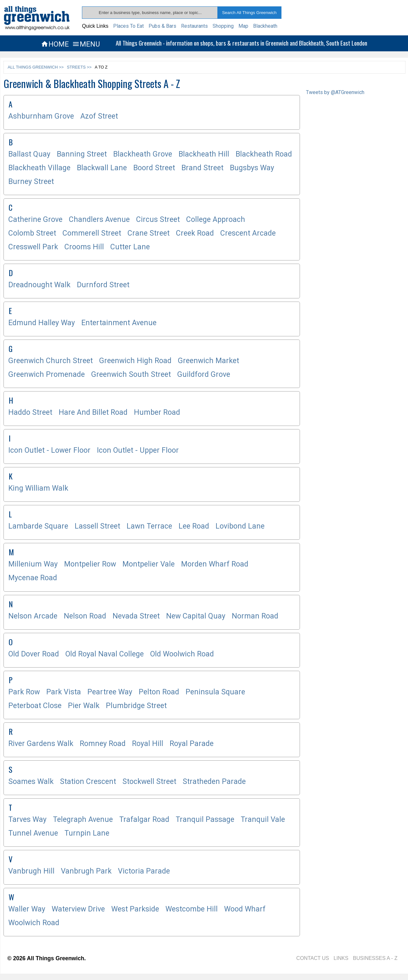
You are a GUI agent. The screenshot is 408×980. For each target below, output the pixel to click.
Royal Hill (148, 744)
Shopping (223, 26)
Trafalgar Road (144, 819)
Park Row (24, 692)
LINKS (341, 958)
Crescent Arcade (248, 233)
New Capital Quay (196, 616)
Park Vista (64, 692)
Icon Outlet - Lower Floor (49, 450)
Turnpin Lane (87, 833)
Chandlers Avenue (99, 219)
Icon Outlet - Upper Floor (138, 450)
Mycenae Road (33, 578)
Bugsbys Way (252, 168)
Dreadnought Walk (39, 285)
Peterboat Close (35, 706)
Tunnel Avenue (33, 833)
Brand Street (202, 168)
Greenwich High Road (135, 361)
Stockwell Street (149, 782)
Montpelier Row (90, 564)
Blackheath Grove (143, 154)
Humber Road (157, 412)
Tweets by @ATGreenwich (335, 92)
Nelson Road (85, 616)
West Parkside (135, 909)
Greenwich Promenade (47, 374)
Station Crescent (88, 782)
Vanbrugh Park (86, 871)
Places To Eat (128, 26)
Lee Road (194, 526)
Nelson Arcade (33, 616)
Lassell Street (97, 526)
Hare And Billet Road (93, 412)
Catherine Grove (35, 219)
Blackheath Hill (204, 154)
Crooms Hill (84, 247)
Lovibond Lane (240, 526)
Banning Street (82, 154)
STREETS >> (79, 67)
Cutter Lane (130, 247)
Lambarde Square (38, 526)
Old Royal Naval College (105, 654)
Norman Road (255, 616)
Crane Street (149, 233)
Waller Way (27, 909)
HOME (55, 44)
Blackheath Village (39, 168)
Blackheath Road (264, 154)
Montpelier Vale (149, 564)
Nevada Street (136, 616)
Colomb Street (32, 233)
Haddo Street (30, 412)
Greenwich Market (208, 361)
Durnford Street (103, 285)
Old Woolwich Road (182, 654)
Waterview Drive (78, 909)
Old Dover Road (34, 654)
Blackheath (265, 26)
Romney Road (103, 744)
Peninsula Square (215, 692)
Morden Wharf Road (215, 564)
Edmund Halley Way (42, 323)
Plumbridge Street (136, 706)
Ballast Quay (29, 154)
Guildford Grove (204, 374)
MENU (86, 44)
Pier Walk (84, 706)
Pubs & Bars (162, 26)
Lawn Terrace (149, 526)
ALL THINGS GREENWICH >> (36, 67)
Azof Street (99, 116)
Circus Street (158, 219)
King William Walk (38, 488)
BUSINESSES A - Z (375, 958)
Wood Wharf (245, 909)
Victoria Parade (144, 871)
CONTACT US (313, 958)
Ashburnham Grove (41, 116)
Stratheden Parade (214, 782)
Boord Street (154, 168)
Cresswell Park (33, 247)
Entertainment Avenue (119, 323)
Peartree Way (110, 692)
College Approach (216, 219)
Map (243, 26)
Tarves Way (27, 819)
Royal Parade (192, 744)
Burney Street (31, 182)
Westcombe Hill (192, 909)
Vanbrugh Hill (31, 871)
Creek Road (195, 233)
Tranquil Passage (205, 819)
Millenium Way (33, 564)
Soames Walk (31, 782)
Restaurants (194, 26)
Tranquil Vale (263, 819)
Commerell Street (92, 233)
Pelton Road (159, 692)
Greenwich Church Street (51, 361)
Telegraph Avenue (83, 819)
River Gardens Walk (41, 744)
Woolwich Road (34, 923)
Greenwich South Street (131, 374)
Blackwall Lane (102, 168)
